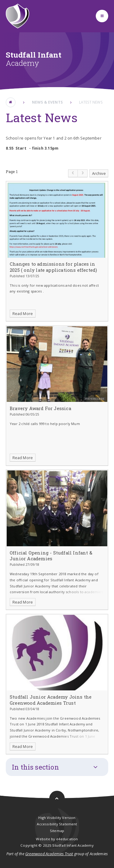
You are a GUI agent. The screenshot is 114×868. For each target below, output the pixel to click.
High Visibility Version (57, 818)
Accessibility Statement (57, 824)
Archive (99, 174)
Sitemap (57, 831)
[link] (73, 173)
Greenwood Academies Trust (49, 854)
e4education (67, 839)
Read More (23, 314)
